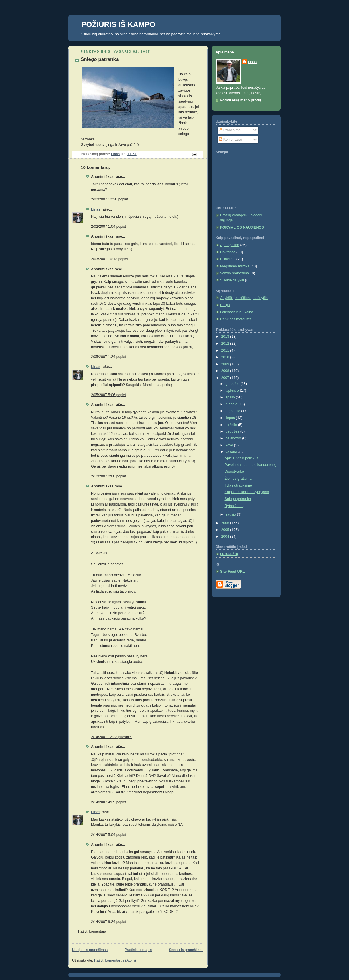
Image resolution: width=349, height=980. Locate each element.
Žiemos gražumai (239, 479)
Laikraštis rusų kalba (237, 312)
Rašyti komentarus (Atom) (115, 960)
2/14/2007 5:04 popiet (108, 835)
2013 (226, 337)
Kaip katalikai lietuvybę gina (247, 492)
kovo (230, 445)
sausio (231, 514)
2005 (226, 530)
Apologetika (230, 245)
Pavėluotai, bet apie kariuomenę (251, 465)
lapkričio (233, 391)
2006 (226, 523)
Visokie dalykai (232, 280)
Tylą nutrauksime (238, 485)
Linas (96, 209)
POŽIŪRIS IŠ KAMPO (118, 24)
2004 (226, 537)
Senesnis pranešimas (186, 950)
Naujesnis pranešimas (90, 950)
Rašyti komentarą (92, 931)
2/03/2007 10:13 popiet (109, 259)
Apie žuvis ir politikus (242, 458)
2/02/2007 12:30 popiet (109, 199)
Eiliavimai (228, 259)
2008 (226, 371)
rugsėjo (232, 404)
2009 (226, 364)
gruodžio (233, 384)
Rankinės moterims (236, 319)
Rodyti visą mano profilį (240, 100)
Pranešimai (230, 130)
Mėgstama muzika (235, 266)
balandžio (234, 438)
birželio (232, 425)
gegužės (233, 431)
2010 (226, 357)
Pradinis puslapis (138, 950)
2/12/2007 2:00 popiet (108, 476)
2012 (226, 344)
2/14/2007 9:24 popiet (108, 922)
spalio (231, 397)
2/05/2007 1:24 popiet (108, 357)
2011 (226, 350)
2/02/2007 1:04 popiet (108, 227)
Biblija (225, 305)
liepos (231, 418)
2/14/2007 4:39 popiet (108, 802)
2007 (226, 378)
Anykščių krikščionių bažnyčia (244, 298)
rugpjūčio (233, 411)
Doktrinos (228, 252)
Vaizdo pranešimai (235, 273)
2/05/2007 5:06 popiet (108, 395)
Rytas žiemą (235, 506)
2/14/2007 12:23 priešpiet (111, 737)
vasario (232, 452)
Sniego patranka (238, 499)
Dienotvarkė (234, 472)
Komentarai (230, 140)
